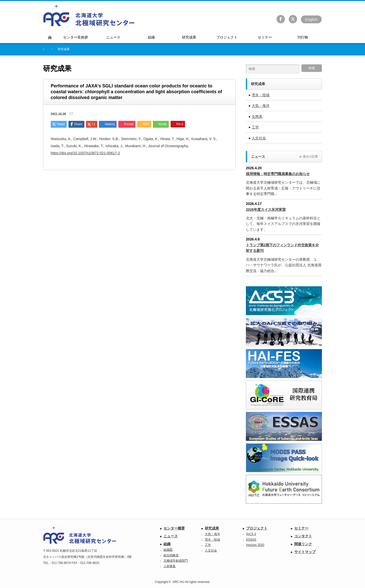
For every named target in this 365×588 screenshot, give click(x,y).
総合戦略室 (171, 555)
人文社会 (259, 138)
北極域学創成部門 (176, 561)
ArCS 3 (251, 534)
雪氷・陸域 (261, 95)
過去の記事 (309, 157)
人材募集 (170, 566)
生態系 (257, 117)
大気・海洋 (261, 106)
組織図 (168, 550)
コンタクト (303, 536)
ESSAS (251, 540)
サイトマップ (305, 552)
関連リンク (303, 544)
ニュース (171, 536)
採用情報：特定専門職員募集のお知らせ (278, 174)
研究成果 (212, 528)
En (311, 19)
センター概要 (174, 528)
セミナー (301, 528)
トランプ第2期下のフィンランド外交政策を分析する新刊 (282, 248)
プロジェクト (257, 528)
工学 (255, 127)
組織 (167, 544)
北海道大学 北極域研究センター (89, 15)
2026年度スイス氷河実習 (266, 210)
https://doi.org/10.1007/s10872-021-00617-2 (85, 153)
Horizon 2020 (255, 545)
